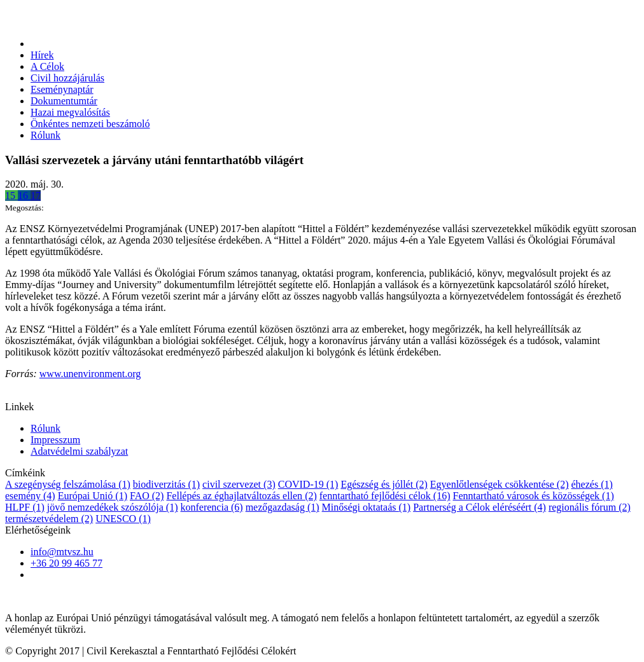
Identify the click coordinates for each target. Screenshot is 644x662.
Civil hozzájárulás (67, 78)
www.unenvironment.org (90, 374)
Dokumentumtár (64, 101)
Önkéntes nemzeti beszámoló (90, 124)
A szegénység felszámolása (68, 484)
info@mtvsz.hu (62, 552)
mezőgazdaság (283, 507)
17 (36, 196)
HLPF (25, 507)
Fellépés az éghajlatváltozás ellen (241, 496)
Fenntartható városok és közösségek (533, 496)
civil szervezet (239, 484)
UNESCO (123, 519)
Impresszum (55, 440)
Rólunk (45, 135)
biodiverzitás (166, 484)
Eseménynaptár (62, 89)
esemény (30, 496)
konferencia (211, 507)
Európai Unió (93, 496)
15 (11, 196)
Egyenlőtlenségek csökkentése (500, 484)
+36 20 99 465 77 (66, 563)
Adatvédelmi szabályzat (79, 451)
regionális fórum (590, 507)
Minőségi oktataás (367, 507)
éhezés (591, 484)
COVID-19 (308, 484)
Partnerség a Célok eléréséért (479, 507)
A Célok (47, 66)
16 (24, 196)
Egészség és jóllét (384, 484)
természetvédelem (49, 519)
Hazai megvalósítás (70, 112)
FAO (147, 496)
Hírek (42, 55)
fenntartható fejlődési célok (385, 496)
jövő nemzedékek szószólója (113, 507)
